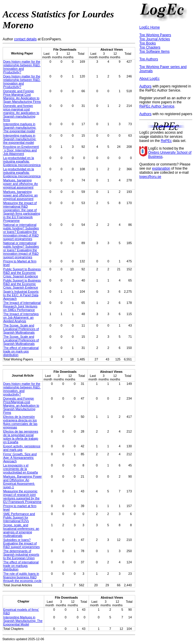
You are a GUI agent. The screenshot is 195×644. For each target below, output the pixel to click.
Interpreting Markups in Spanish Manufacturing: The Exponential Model (23, 621)
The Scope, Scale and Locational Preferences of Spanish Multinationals (21, 329)
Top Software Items (154, 52)
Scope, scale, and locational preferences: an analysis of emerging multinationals (21, 530)
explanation (161, 168)
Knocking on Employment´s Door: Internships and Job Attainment (21, 150)
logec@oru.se (150, 177)
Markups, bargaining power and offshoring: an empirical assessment (20, 195)
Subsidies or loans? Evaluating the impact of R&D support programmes (22, 543)
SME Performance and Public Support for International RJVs (19, 517)
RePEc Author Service (157, 106)
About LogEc (149, 79)
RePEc (166, 141)
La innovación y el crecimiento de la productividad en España (20, 469)
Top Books (148, 43)
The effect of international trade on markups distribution (21, 566)
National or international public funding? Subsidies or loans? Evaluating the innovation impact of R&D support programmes (21, 232)
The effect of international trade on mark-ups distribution (21, 351)
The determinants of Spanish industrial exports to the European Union (21, 554)
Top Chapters (150, 47)
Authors (145, 86)
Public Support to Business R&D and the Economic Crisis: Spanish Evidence (22, 273)
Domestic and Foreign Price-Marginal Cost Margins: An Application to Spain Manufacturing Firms (22, 96)
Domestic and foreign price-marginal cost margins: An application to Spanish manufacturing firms (21, 113)
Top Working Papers (155, 35)
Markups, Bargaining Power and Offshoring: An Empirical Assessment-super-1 (23, 482)
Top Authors (149, 59)
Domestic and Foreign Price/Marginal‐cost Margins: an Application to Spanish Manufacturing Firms (21, 405)
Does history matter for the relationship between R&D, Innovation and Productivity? (22, 67)
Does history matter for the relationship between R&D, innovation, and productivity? (22, 389)
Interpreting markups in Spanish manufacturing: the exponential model (20, 139)
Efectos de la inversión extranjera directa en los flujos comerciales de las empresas (20, 422)
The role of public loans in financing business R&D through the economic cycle (22, 577)
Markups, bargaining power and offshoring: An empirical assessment (21, 184)
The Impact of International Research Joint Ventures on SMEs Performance (22, 306)
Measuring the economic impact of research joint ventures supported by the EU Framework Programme (22, 496)
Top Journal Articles (155, 39)
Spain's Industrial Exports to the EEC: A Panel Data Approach (21, 295)
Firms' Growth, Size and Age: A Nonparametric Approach (20, 458)
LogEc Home (149, 27)
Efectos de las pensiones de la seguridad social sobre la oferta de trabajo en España (21, 437)
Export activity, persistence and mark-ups (22, 448)
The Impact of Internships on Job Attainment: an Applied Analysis (21, 317)
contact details (25, 39)
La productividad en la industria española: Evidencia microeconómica (22, 161)
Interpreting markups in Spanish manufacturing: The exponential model (20, 128)
